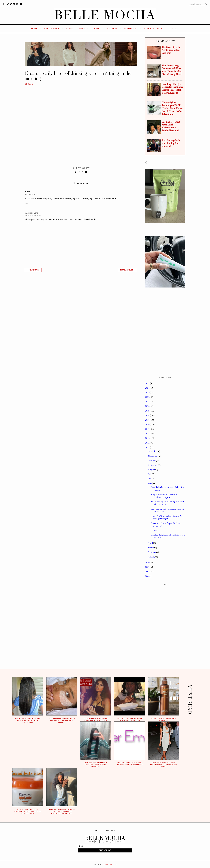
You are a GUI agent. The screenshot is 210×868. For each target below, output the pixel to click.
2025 (148, 383)
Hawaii (154, 530)
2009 (148, 567)
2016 (148, 424)
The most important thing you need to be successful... (167, 503)
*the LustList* (153, 29)
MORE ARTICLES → (128, 270)
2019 (148, 411)
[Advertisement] (81, 313)
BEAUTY (84, 29)
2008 (148, 572)
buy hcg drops (31, 213)
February (152, 552)
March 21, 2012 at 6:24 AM (33, 215)
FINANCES (112, 29)
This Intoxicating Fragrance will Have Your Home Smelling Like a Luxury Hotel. (172, 70)
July (150, 474)
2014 (148, 433)
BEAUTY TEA (131, 29)
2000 (148, 576)
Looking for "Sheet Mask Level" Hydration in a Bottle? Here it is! (171, 126)
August (152, 469)
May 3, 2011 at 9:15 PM (31, 195)
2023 (148, 392)
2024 (148, 388)
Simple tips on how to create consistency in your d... (164, 496)
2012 (148, 443)
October (152, 460)
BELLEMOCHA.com (109, 864)
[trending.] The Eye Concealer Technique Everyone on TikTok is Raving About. (172, 88)
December (153, 451)
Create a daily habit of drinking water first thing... (168, 536)
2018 (148, 415)
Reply (27, 203)
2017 (148, 420)
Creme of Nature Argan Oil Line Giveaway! (166, 524)
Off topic (29, 84)
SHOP (97, 29)
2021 (148, 401)
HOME (34, 29)
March (151, 548)
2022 (148, 397)
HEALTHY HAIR (52, 29)
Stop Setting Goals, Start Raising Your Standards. (171, 143)
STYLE (69, 29)
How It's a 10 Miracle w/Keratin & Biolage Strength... (166, 517)
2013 (148, 438)
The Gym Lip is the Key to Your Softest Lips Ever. (171, 50)
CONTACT (174, 29)
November (153, 456)
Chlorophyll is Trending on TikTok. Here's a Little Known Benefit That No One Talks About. (172, 108)
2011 (148, 447)
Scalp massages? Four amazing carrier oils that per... (167, 510)
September (153, 465)
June (150, 479)
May (150, 483)
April (151, 543)
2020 (148, 406)
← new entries (33, 270)
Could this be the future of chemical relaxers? (168, 489)
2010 (148, 562)
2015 (148, 429)
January (152, 557)
